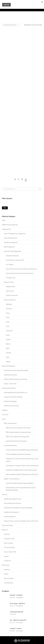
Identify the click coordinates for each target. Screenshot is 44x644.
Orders (6, 574)
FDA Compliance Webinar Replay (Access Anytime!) (22, 474)
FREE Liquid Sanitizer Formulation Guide (18, 432)
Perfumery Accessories (11, 406)
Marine (8, 344)
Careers (6, 556)
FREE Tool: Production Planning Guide (18, 437)
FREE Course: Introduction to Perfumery (18, 428)
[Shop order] (11, 25)
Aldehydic (9, 304)
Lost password (9, 583)
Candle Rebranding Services (13, 499)
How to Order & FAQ (10, 552)
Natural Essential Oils (11, 375)
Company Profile (9, 539)
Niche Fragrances (9, 247)
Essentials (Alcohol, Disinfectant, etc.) (16, 393)
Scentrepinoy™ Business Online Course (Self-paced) (22, 466)
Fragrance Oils (6, 229)
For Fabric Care (11, 278)
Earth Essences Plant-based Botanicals (16, 370)
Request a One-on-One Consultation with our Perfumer (21, 521)
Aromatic (9, 309)
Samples (5, 410)
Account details (9, 578)
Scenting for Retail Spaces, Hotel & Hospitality (18, 508)
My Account (6, 565)
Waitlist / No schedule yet (12, 479)
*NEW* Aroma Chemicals (10, 225)
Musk (8, 348)
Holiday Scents (11, 287)
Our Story (7, 534)
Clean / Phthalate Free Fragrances (15, 234)
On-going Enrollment (10, 445)
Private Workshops (10, 517)
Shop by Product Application (13, 251)
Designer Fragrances (12, 256)
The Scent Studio (9, 547)
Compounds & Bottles (9, 388)
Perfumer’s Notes (7, 525)
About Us (5, 530)
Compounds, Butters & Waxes (13, 397)
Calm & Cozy (10, 291)
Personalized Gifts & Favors (13, 503)
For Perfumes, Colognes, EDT (15, 260)
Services (5, 495)
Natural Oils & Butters (9, 366)
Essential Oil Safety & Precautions (16, 441)
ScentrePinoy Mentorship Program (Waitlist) (20, 483)
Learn (4, 419)
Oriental (8, 353)
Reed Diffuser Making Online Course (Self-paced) (21, 470)
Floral (8, 317)
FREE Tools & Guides (10, 423)
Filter (5, 208)
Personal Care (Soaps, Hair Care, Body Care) (20, 273)
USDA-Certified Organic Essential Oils (16, 379)
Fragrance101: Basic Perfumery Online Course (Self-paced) (22, 460)
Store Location (9, 543)
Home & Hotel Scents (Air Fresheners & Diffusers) (21, 269)
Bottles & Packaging (10, 401)
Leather (8, 340)
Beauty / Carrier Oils (10, 384)
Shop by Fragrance (10, 300)
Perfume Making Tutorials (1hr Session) (18, 454)
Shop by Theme (9, 282)
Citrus (8, 313)
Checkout (7, 570)
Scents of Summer (12, 295)
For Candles (10, 265)
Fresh (8, 322)
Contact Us (7, 561)
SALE (4, 220)
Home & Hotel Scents (11, 238)
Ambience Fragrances (11, 242)
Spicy (8, 357)
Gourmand (9, 331)
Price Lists (5, 415)
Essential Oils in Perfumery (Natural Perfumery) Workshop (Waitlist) (21, 489)
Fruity (8, 326)
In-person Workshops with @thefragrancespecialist (22, 450)
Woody (8, 362)
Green (8, 335)
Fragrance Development (11, 512)
